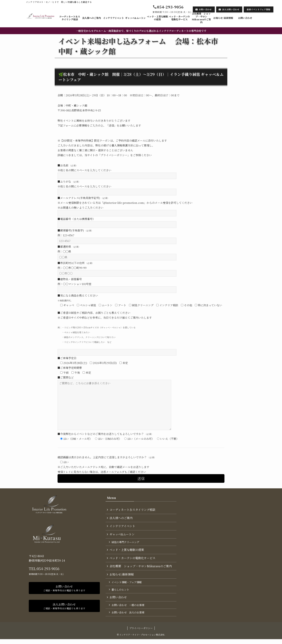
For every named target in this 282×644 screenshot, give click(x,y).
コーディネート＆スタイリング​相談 (133, 510)
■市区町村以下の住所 (76, 263)
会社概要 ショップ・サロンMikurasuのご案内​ (141, 569)
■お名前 (68, 165)
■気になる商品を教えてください (78, 295)
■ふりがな (69, 181)
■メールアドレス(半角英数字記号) (83, 198)
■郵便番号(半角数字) (75, 230)
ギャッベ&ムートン (122, 535)
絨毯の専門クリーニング (126, 544)
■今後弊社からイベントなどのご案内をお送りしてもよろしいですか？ (105, 434)
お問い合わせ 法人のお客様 (128, 617)
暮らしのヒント (121, 593)
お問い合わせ (119, 601)
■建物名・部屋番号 (70, 279)
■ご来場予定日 (67, 358)
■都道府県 (69, 247)
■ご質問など (66, 377)
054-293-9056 (48, 569)
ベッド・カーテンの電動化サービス (133, 560)
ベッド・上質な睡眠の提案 (127, 552)
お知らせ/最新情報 (122, 577)
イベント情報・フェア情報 (127, 585)
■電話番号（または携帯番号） (76, 219)
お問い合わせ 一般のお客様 (128, 609)
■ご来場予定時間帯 (70, 368)
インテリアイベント (123, 527)
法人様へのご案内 (121, 518)
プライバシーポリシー (141, 633)
